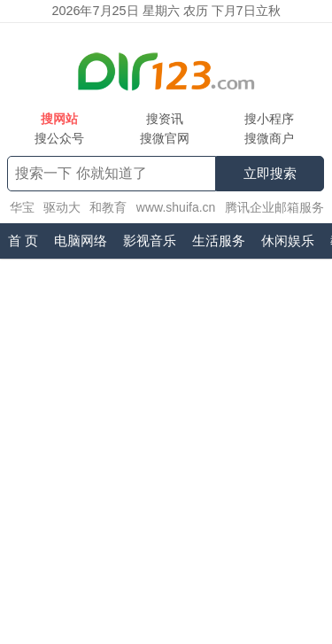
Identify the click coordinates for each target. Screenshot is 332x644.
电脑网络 (81, 241)
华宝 (22, 207)
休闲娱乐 (288, 241)
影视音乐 (150, 241)
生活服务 (219, 241)
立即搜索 (270, 173)
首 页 (23, 241)
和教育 (108, 207)
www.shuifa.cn (176, 207)
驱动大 (62, 207)
